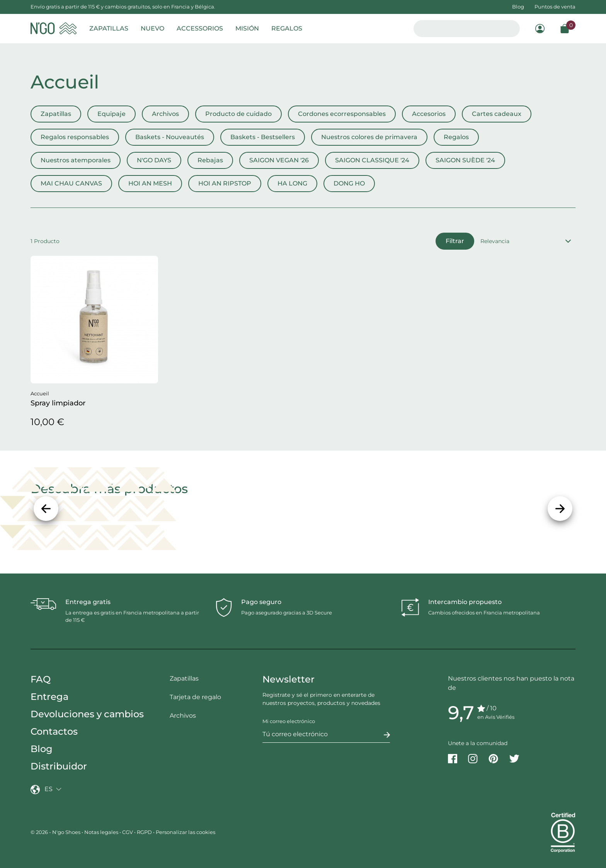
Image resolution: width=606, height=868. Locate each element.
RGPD (144, 832)
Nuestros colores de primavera (369, 137)
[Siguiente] (560, 509)
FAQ (41, 679)
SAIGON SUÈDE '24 (465, 160)
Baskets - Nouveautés (170, 137)
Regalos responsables (75, 137)
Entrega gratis (88, 602)
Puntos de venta (555, 7)
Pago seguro (261, 602)
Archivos (165, 114)
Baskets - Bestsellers (263, 137)
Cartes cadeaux (497, 114)
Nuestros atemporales (76, 160)
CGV (128, 832)
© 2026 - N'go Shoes (56, 832)
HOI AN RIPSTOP (225, 183)
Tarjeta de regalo (195, 697)
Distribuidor (59, 766)
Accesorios (429, 114)
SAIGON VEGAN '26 (279, 160)
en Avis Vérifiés (496, 717)
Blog (518, 7)
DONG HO (349, 183)
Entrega (49, 697)
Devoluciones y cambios (87, 714)
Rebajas (210, 160)
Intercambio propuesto (465, 602)
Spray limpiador (58, 403)
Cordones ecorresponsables (342, 114)
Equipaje (111, 114)
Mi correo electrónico (289, 721)
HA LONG (292, 183)
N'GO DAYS (154, 160)
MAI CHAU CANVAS (71, 183)
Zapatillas (56, 114)
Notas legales (101, 832)
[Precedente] (46, 509)
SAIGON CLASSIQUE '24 (372, 160)
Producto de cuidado (238, 114)
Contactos (54, 731)
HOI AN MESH (150, 183)
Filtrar (455, 241)
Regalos (456, 137)
